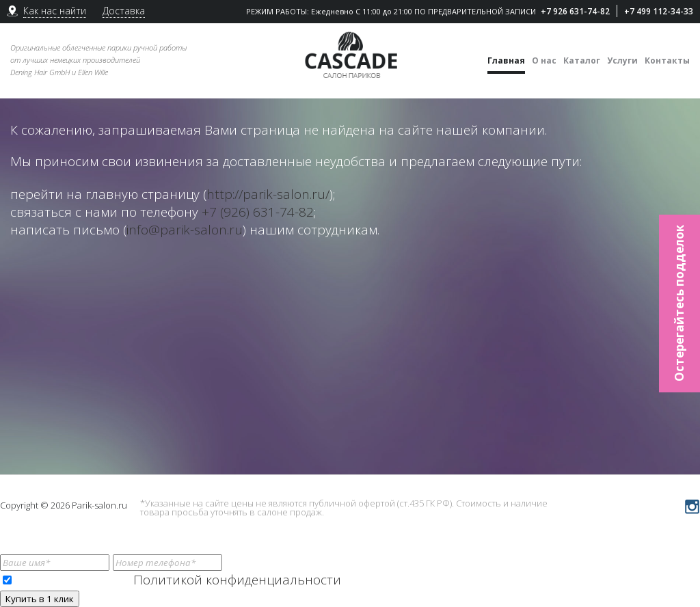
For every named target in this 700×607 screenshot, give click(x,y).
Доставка (124, 11)
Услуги (622, 60)
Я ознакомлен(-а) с (172, 580)
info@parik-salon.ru (185, 230)
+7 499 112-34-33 (659, 11)
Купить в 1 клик (40, 599)
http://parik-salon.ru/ (268, 194)
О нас (544, 60)
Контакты (667, 60)
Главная (506, 60)
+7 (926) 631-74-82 (258, 212)
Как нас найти (55, 11)
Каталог (582, 60)
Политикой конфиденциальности (237, 580)
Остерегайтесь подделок (679, 304)
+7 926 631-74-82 (575, 11)
